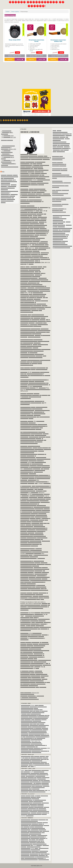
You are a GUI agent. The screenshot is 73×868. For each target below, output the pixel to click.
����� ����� (7, 140)
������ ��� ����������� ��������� (58, 158)
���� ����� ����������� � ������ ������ (59, 164)
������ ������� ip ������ (32, 696)
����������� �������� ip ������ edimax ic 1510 (9, 148)
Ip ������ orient (8, 136)
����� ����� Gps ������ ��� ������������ (59, 210)
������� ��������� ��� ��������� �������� (61, 200)
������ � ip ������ (29, 325)
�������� (7, 131)
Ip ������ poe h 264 (9, 137)
